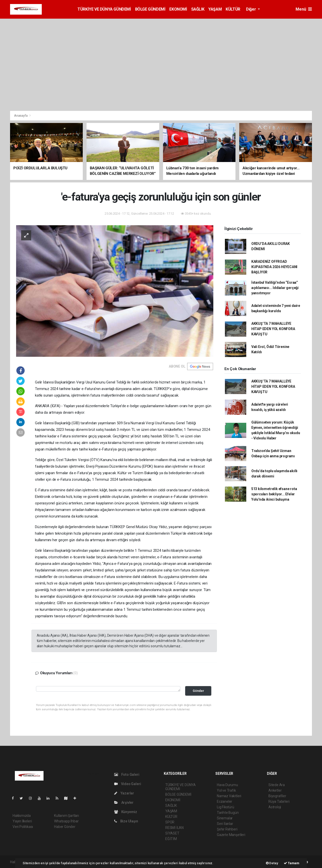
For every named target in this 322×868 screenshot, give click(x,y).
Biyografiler (277, 796)
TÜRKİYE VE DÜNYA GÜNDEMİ (104, 9)
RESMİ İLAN (174, 828)
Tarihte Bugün (228, 813)
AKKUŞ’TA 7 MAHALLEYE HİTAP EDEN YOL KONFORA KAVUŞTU (273, 329)
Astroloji (275, 807)
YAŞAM (215, 9)
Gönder (198, 691)
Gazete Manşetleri (231, 835)
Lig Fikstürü (226, 807)
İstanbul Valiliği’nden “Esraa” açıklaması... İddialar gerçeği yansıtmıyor (275, 288)
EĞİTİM (171, 839)
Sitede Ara (277, 785)
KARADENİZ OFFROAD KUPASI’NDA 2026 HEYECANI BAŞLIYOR (274, 267)
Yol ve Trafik (226, 790)
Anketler (275, 790)
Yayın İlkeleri (22, 821)
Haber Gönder (65, 827)
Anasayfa (21, 116)
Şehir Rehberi (227, 829)
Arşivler (124, 802)
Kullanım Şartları (67, 816)
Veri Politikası (23, 827)
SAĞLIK (198, 9)
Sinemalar (225, 818)
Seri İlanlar (225, 824)
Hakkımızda (22, 816)
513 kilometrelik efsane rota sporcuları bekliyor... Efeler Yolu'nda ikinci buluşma (274, 494)
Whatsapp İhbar (66, 821)
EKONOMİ (178, 9)
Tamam (292, 863)
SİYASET (172, 833)
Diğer (251, 9)
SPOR (170, 822)
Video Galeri (128, 784)
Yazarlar (124, 793)
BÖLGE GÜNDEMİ (150, 9)
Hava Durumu (227, 785)
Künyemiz (126, 812)
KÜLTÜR (233, 9)
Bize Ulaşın (126, 821)
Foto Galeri (127, 775)
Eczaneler (225, 801)
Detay (272, 863)
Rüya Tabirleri (279, 801)
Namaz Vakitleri (229, 796)
